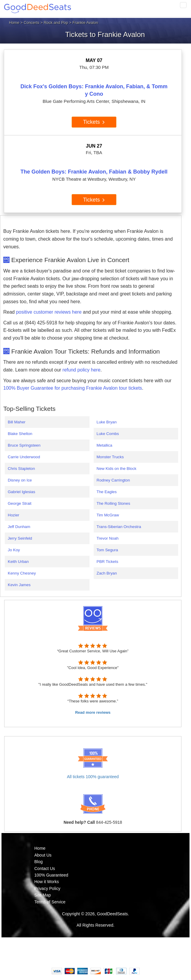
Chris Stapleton (21, 469)
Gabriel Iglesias (21, 492)
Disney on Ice (20, 480)
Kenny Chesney (22, 573)
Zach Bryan (107, 573)
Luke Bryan (107, 422)
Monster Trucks (110, 457)
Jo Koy (14, 550)
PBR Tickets (108, 562)
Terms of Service (50, 902)
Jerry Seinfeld (20, 538)
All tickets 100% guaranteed (93, 777)
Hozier (14, 515)
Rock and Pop (56, 23)
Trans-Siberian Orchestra (119, 527)
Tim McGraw (108, 515)
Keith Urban (18, 562)
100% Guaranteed (51, 875)
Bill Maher (17, 422)
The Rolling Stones (114, 503)
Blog (38, 862)
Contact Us (45, 868)
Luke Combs (108, 434)
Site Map (43, 895)
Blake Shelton (20, 434)
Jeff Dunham (19, 527)
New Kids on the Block (117, 469)
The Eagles (107, 492)
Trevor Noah (108, 538)
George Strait (20, 503)
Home (14, 23)
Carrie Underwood (24, 457)
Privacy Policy (47, 888)
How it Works (47, 882)
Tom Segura (107, 550)
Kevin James (19, 585)
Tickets (94, 122)
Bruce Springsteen (24, 445)
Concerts (32, 23)
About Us (43, 855)
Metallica (105, 445)
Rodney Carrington (113, 480)
